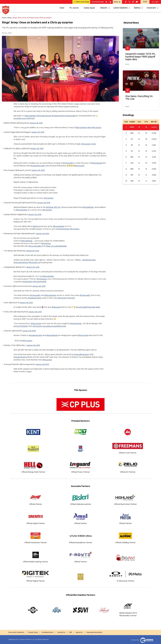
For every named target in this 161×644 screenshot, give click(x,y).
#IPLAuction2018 (40, 282)
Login (156, 2)
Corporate (151, 8)
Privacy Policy (33, 632)
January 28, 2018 (36, 123)
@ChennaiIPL (68, 163)
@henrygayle (36, 324)
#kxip (89, 128)
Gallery (137, 8)
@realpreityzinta (58, 116)
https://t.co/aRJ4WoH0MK (56, 246)
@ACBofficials (88, 207)
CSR (71, 632)
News (127, 64)
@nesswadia (71, 116)
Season (104, 8)
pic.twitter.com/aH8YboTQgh (54, 326)
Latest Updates (121, 8)
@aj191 (35, 226)
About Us (79, 632)
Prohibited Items (48, 632)
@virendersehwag (44, 116)
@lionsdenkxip (30, 116)
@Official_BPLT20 (53, 207)
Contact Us (61, 632)
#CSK (93, 144)
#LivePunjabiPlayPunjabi (86, 307)
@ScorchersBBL (35, 246)
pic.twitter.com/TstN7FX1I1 (24, 119)
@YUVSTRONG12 (21, 326)
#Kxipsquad (56, 307)
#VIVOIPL (71, 298)
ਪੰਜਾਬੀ (145, 2)
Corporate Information (94, 632)
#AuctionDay (64, 229)
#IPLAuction (97, 128)
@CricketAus (42, 279)
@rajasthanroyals (37, 166)
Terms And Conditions (16, 632)
